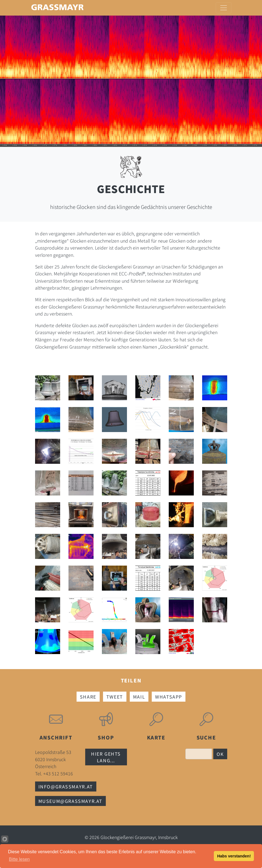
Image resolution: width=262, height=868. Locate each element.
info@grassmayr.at (66, 786)
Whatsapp (169, 697)
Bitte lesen (19, 859)
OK (220, 754)
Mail (139, 697)
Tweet (115, 697)
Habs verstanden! (234, 856)
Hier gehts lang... (106, 757)
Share (88, 697)
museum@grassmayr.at (70, 801)
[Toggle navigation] (224, 8)
